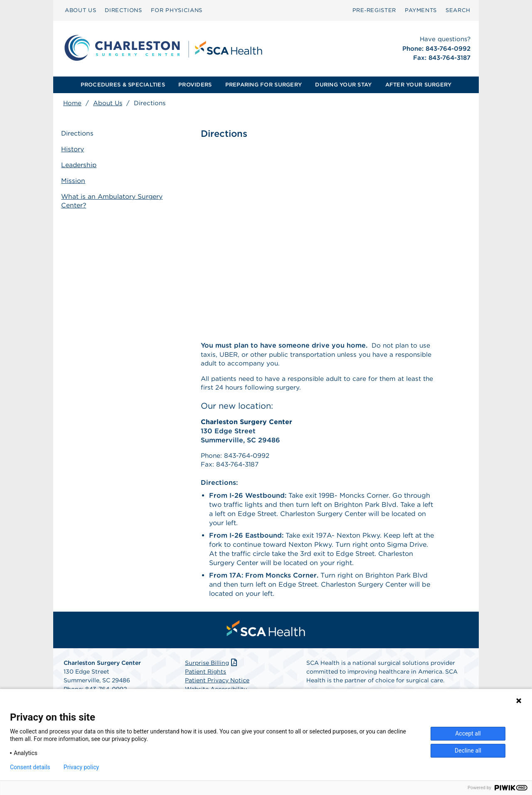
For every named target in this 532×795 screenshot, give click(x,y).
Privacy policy (81, 767)
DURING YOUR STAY (343, 85)
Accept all (468, 733)
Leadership (81, 165)
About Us (108, 103)
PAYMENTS (421, 10)
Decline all (468, 751)
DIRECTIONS (123, 10)
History (75, 149)
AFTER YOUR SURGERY (419, 85)
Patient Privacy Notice (217, 684)
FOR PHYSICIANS (177, 10)
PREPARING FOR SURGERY (264, 85)
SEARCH (458, 10)
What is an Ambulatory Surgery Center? (115, 200)
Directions (80, 134)
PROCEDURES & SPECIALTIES (123, 85)
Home (72, 103)
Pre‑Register (374, 10)
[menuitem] (80, 10)
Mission (75, 180)
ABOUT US (80, 10)
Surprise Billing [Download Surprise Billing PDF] (212, 667)
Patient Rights (206, 676)
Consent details (30, 767)
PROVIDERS (195, 85)
